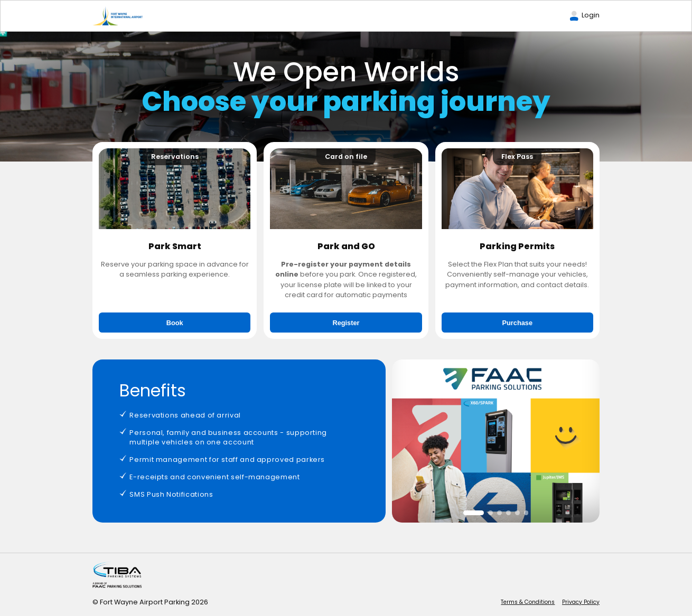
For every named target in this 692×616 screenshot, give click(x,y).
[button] (474, 513)
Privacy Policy (581, 602)
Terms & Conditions (528, 602)
